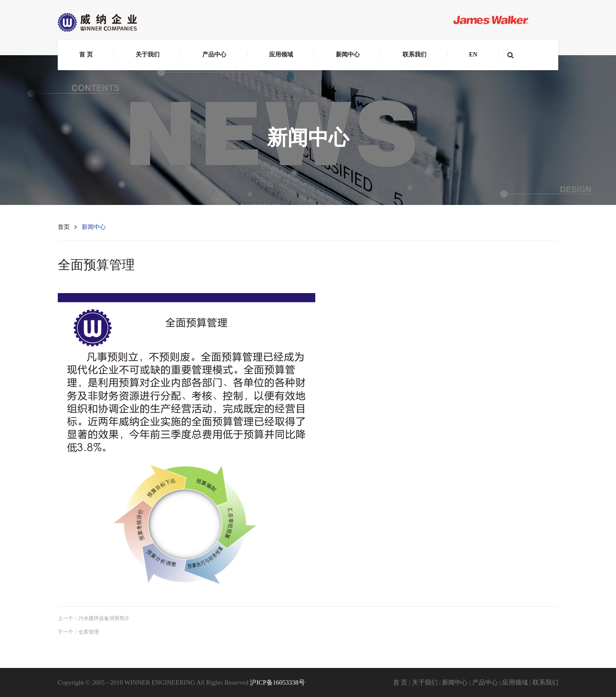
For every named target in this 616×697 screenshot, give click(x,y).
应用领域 (281, 55)
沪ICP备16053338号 (277, 682)
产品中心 (214, 55)
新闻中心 (348, 55)
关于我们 (148, 55)
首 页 (86, 55)
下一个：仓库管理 (78, 632)
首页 (64, 227)
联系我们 (415, 55)
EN (473, 55)
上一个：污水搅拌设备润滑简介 (94, 618)
